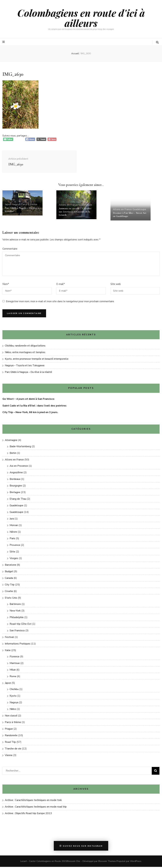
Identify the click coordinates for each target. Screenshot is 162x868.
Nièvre (13, 533)
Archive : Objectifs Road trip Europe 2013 (28, 814)
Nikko (13, 710)
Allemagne (11, 441)
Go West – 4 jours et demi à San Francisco (28, 400)
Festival (9, 638)
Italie (8, 651)
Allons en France (68, 206)
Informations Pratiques (18, 645)
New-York (15, 612)
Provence (15, 546)
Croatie (9, 592)
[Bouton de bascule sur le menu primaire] (4, 42)
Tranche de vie (13, 750)
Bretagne (15, 493)
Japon (8, 205)
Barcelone (11, 566)
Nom (6, 285)
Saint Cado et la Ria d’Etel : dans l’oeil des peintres (34, 407)
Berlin (13, 454)
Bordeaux (15, 480)
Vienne (9, 756)
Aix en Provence (19, 467)
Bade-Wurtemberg (20, 448)
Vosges (14, 559)
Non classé (11, 717)
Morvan (14, 526)
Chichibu (14, 690)
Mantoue (15, 664)
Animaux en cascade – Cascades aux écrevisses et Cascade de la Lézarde (75, 213)
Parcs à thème (29, 205)
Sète (12, 553)
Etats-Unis (11, 599)
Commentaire (10, 250)
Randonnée (11, 737)
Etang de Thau (18, 500)
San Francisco (17, 632)
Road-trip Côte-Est (21, 625)
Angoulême (16, 474)
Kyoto (13, 697)
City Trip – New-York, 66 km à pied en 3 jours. (30, 413)
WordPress (136, 862)
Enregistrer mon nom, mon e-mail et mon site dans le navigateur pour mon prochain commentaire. (60, 303)
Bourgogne (16, 487)
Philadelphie (17, 618)
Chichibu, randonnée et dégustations (25, 347)
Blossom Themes (107, 862)
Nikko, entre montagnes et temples (25, 353)
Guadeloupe (85, 206)
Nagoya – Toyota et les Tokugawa (25, 367)
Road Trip (10, 743)
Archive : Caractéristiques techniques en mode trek (33, 801)
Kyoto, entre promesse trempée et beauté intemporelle (37, 360)
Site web (116, 285)
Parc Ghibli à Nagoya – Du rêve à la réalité (28, 373)
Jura (12, 520)
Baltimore (15, 605)
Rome (13, 677)
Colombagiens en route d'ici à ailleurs (81, 18)
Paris (12, 540)
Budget (9, 573)
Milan (13, 671)
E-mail (61, 285)
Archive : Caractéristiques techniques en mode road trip (36, 808)
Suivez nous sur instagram (81, 847)
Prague (9, 730)
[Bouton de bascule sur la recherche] (157, 42)
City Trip (10, 586)
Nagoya (16, 205)
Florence (15, 658)
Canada (9, 579)
